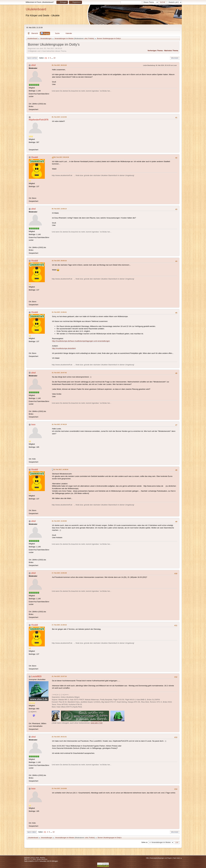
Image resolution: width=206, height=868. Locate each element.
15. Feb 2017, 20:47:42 (59, 373)
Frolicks (91, 39)
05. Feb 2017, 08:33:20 (59, 65)
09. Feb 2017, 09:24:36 (61, 157)
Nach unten (32, 58)
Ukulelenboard (36, 9)
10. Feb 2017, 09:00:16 (59, 261)
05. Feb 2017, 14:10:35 (59, 117)
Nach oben (32, 832)
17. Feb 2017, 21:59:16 (59, 625)
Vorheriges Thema (155, 51)
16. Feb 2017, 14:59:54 (61, 469)
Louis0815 (36, 676)
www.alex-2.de (96, 723)
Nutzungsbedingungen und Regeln (161, 858)
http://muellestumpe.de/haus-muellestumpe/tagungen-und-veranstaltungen (81, 341)
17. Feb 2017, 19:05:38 (59, 573)
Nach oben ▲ (177, 858)
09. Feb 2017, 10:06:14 (59, 209)
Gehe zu (144, 842)
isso (33, 424)
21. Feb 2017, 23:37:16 (59, 676)
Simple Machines (42, 859)
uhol (86, 39)
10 (54, 58)
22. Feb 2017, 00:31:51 (59, 737)
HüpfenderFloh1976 (39, 120)
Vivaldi (34, 157)
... (52, 58)
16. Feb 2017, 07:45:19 (59, 424)
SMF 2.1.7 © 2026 (30, 859)
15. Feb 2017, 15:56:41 (59, 312)
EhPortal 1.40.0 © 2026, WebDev (35, 858)
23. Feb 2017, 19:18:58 (59, 788)
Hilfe (147, 858)
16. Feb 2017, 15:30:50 (59, 521)
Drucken (175, 58)
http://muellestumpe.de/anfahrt (64, 348)
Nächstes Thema (171, 51)
